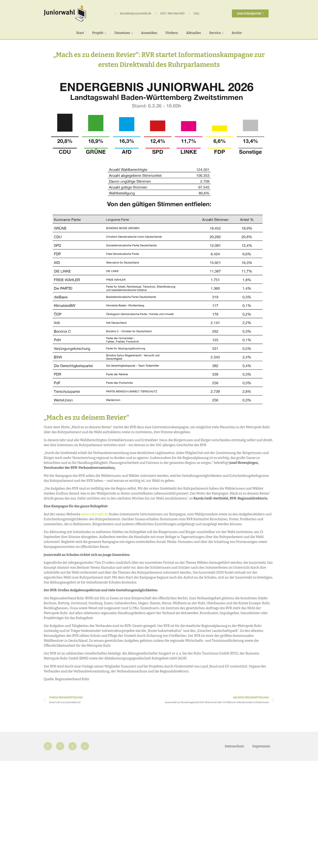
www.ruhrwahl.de (95, 514)
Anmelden (149, 33)
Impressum (261, 746)
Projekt (99, 33)
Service (216, 33)
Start (80, 33)
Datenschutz (234, 746)
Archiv (237, 33)
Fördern (172, 33)
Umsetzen (124, 33)
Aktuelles (194, 33)
